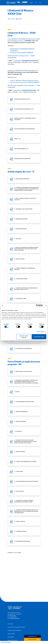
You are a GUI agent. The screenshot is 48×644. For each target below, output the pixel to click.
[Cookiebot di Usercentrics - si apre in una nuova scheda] (37, 305)
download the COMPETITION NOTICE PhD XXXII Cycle (23, 71)
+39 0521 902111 (13, 617)
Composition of (18, 90)
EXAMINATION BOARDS (29, 90)
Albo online (10, 624)
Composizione (17, 61)
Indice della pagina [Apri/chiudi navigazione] (6, 642)
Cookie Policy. (28, 319)
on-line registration (29, 85)
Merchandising (11, 637)
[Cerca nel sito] (36, 3)
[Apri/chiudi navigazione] (40, 3)
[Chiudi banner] (46, 305)
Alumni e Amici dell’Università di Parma (16, 627)
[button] (32, 636)
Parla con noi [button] (32, 639)
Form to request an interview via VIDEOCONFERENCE (25, 82)
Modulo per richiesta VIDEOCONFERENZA (22, 53)
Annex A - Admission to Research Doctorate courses (24, 80)
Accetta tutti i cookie (39, 337)
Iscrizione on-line (23, 56)
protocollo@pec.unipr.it (15, 618)
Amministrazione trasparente (14, 630)
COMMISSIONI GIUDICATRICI (30, 61)
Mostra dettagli (40, 332)
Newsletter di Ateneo (12, 640)
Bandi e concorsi (11, 634)
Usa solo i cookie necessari (24, 337)
